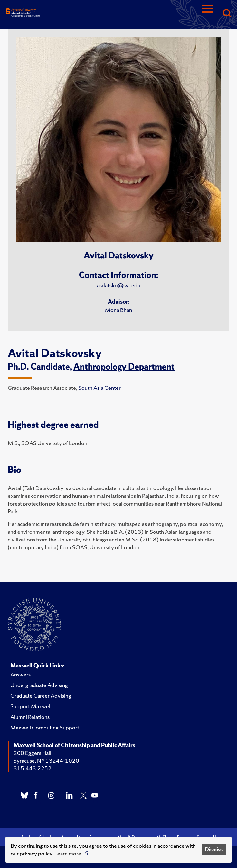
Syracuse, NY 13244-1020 (46, 761)
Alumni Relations (30, 717)
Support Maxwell (31, 706)
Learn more (68, 853)
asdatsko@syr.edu (119, 285)
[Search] (227, 14)
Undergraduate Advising (39, 685)
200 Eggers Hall (32, 753)
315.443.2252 (33, 768)
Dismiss (214, 850)
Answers (20, 674)
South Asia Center (100, 388)
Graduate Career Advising (41, 696)
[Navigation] (207, 14)
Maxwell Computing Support (45, 727)
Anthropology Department (124, 367)
